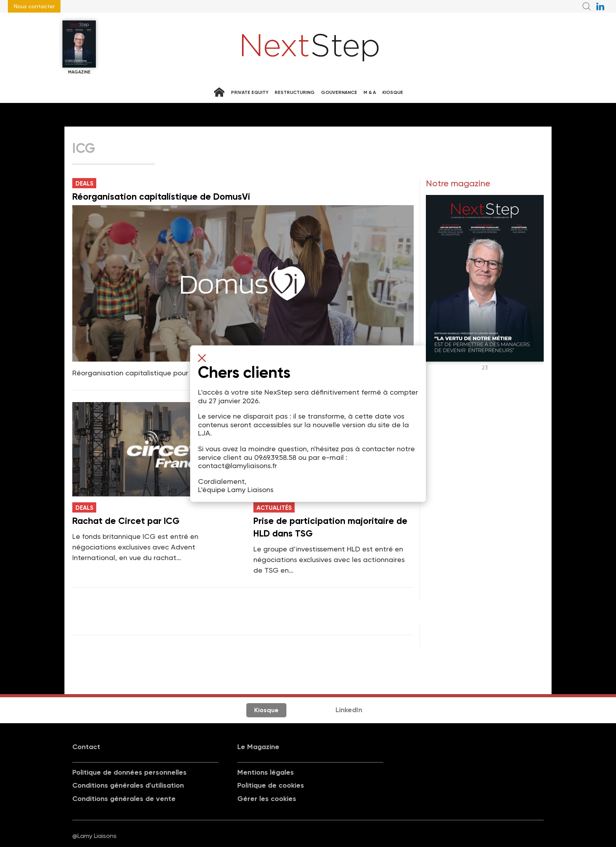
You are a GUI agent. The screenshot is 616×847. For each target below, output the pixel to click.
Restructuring (295, 92)
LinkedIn (349, 710)
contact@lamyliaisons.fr (237, 466)
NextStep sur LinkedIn (600, 6)
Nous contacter (34, 6)
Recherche (587, 6)
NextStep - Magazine (310, 48)
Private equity (250, 92)
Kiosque (393, 92)
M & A (370, 92)
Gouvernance (339, 92)
